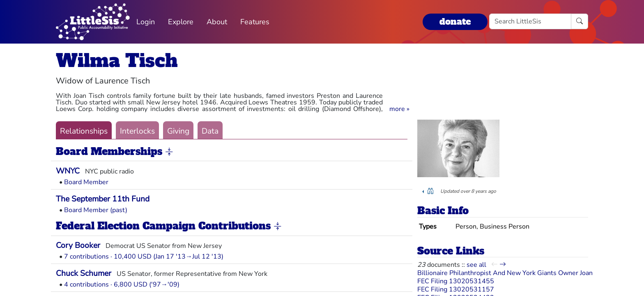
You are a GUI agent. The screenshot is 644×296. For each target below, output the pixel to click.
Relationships (84, 131)
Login (146, 22)
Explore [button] (181, 22)
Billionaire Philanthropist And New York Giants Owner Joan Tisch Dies (521, 273)
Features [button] (255, 22)
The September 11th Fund (103, 199)
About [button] (217, 22)
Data (210, 131)
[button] (399, 109)
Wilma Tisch (117, 61)
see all (476, 265)
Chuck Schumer (84, 273)
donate (455, 22)
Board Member (86, 182)
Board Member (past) (96, 210)
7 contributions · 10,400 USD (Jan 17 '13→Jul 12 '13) (144, 257)
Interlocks (137, 131)
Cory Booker (78, 245)
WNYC (68, 171)
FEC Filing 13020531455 (456, 281)
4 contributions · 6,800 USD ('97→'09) (122, 284)
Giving (178, 131)
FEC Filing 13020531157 (456, 289)
